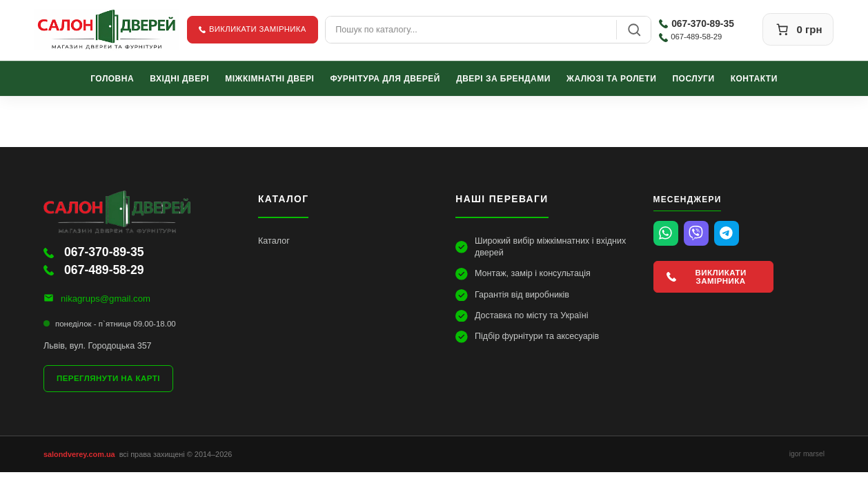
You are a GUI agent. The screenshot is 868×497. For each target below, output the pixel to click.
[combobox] (471, 30)
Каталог (274, 241)
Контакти (754, 78)
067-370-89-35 (697, 23)
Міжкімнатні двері (269, 78)
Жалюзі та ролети (611, 78)
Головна (112, 78)
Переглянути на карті (108, 378)
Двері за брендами (503, 78)
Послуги (694, 78)
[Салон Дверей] (107, 30)
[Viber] (696, 233)
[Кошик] (798, 29)
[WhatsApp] (666, 233)
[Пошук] (634, 30)
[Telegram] (727, 233)
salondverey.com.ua (79, 454)
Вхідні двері (179, 78)
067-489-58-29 (690, 37)
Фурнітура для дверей (385, 78)
